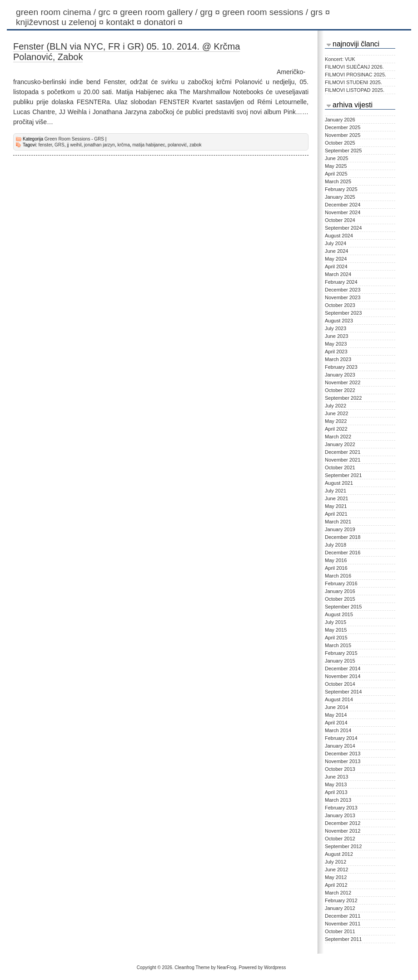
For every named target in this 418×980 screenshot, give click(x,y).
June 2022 (336, 413)
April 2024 (336, 266)
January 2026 (340, 120)
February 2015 (341, 653)
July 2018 (336, 545)
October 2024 (340, 220)
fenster (45, 145)
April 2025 (336, 174)
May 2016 (336, 560)
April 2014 (336, 723)
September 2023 (343, 313)
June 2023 (336, 336)
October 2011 (340, 931)
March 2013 (338, 800)
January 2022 (340, 444)
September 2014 (343, 692)
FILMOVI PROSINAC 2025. (356, 75)
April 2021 (336, 514)
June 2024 (336, 251)
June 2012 (336, 869)
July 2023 (336, 328)
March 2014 (338, 730)
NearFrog (227, 967)
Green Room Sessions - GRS (74, 139)
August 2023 (339, 321)
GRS (60, 145)
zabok (196, 145)
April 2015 (336, 638)
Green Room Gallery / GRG (171, 12)
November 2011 (343, 924)
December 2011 (343, 916)
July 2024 (336, 243)
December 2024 (343, 205)
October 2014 (340, 684)
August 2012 (339, 854)
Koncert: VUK (340, 59)
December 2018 (343, 537)
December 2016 (343, 553)
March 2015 (338, 645)
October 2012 (340, 839)
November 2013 (343, 761)
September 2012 (343, 846)
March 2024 (338, 274)
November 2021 (343, 460)
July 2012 (336, 862)
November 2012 (343, 831)
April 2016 (336, 568)
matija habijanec (149, 145)
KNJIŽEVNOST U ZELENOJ (61, 22)
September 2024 (343, 228)
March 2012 (338, 893)
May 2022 (336, 421)
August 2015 (339, 614)
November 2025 (343, 135)
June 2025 (336, 158)
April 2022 (336, 429)
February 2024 (341, 282)
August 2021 (339, 483)
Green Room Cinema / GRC (68, 12)
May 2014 (336, 715)
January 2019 (340, 529)
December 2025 (343, 127)
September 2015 (343, 607)
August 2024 (339, 236)
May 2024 (336, 259)
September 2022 (343, 398)
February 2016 (341, 583)
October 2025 (340, 143)
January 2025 (340, 197)
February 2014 (341, 738)
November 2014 (343, 676)
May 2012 (336, 877)
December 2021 (343, 452)
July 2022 (336, 406)
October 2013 (340, 769)
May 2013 (336, 784)
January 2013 (340, 815)
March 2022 (338, 437)
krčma (123, 145)
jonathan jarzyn (100, 145)
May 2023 (336, 344)
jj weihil (74, 145)
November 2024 (343, 212)
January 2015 (340, 661)
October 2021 (340, 467)
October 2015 (340, 599)
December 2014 (343, 668)
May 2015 (336, 630)
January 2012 (340, 908)
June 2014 (336, 707)
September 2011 (343, 939)
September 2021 (343, 475)
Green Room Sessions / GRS (277, 12)
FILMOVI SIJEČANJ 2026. (354, 67)
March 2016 (338, 576)
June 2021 (336, 498)
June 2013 (336, 777)
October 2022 (340, 390)
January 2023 (340, 375)
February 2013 (341, 808)
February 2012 (341, 900)
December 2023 (343, 290)
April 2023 (336, 352)
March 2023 (338, 359)
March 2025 (338, 181)
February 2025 (341, 189)
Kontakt (125, 22)
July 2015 (336, 622)
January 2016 (340, 591)
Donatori (165, 22)
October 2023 (340, 305)
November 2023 (343, 297)
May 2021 (336, 506)
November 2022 (343, 382)
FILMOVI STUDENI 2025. (353, 82)
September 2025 (343, 151)
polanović (177, 145)
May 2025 (336, 166)
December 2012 (343, 823)
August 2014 (339, 699)
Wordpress (275, 967)
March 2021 (338, 522)
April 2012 (336, 885)
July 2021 (336, 491)
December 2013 (343, 754)
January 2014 (340, 746)
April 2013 (336, 792)
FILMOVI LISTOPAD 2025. (355, 90)
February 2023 (341, 367)
